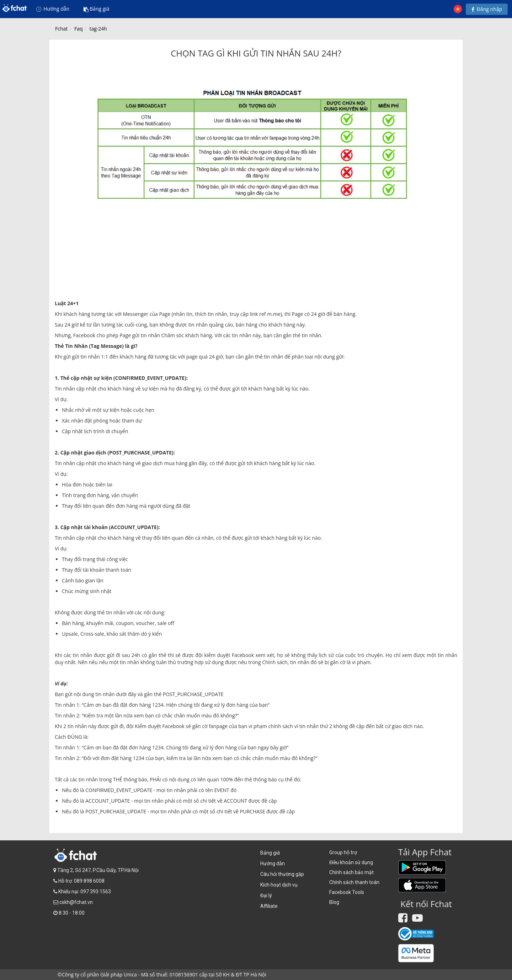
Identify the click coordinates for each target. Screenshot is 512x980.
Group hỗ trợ (343, 852)
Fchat (61, 29)
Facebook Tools (347, 892)
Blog (334, 902)
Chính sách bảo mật (351, 872)
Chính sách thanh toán (354, 882)
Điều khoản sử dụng (351, 862)
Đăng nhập (487, 9)
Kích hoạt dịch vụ (279, 885)
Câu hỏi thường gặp (282, 874)
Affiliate (269, 906)
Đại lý (266, 895)
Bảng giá (97, 9)
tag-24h (98, 29)
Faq (79, 29)
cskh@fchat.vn (76, 902)
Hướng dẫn (53, 9)
